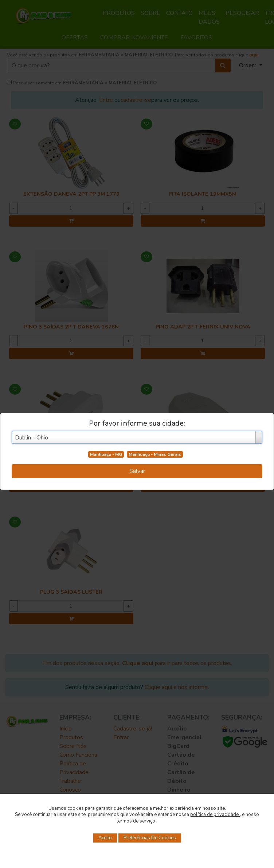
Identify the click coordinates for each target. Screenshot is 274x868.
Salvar (137, 471)
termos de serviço (136, 821)
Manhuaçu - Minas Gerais (155, 454)
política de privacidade (215, 815)
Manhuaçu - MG (106, 454)
